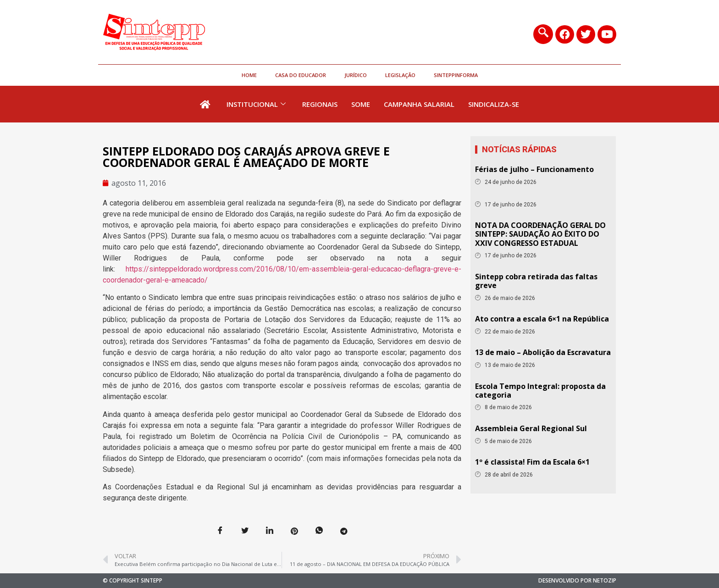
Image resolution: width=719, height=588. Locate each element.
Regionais (320, 104)
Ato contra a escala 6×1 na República (542, 319)
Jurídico (356, 75)
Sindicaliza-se (494, 104)
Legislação (400, 75)
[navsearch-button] (543, 34)
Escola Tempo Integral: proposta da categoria (540, 391)
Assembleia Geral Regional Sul (531, 428)
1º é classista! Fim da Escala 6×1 (532, 462)
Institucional (256, 104)
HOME (249, 75)
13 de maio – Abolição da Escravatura (543, 352)
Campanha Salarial (419, 104)
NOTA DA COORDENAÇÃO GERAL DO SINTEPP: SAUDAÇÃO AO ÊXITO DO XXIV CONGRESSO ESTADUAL (540, 234)
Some (361, 104)
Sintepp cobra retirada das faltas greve (536, 281)
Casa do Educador (301, 75)
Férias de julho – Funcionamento (534, 169)
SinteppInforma (456, 75)
